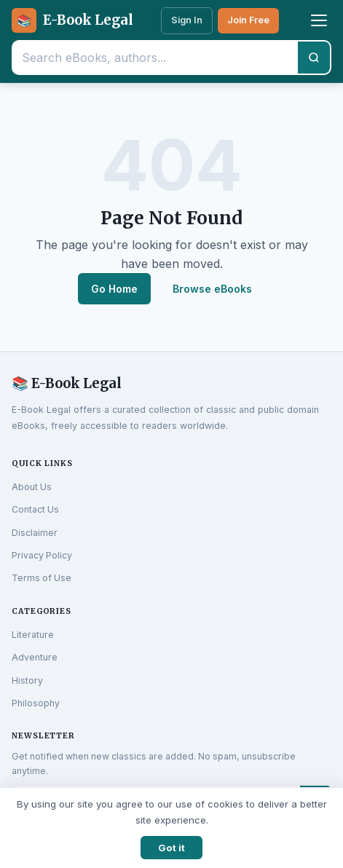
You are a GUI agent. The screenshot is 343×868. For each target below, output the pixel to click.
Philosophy (36, 703)
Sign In (187, 20)
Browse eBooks (212, 289)
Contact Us (35, 509)
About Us (32, 487)
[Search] (314, 58)
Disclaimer (35, 533)
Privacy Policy (42, 555)
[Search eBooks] (155, 58)
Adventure (35, 657)
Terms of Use (42, 578)
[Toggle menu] (319, 20)
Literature (33, 635)
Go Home (114, 289)
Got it (171, 848)
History (27, 680)
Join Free (248, 20)
